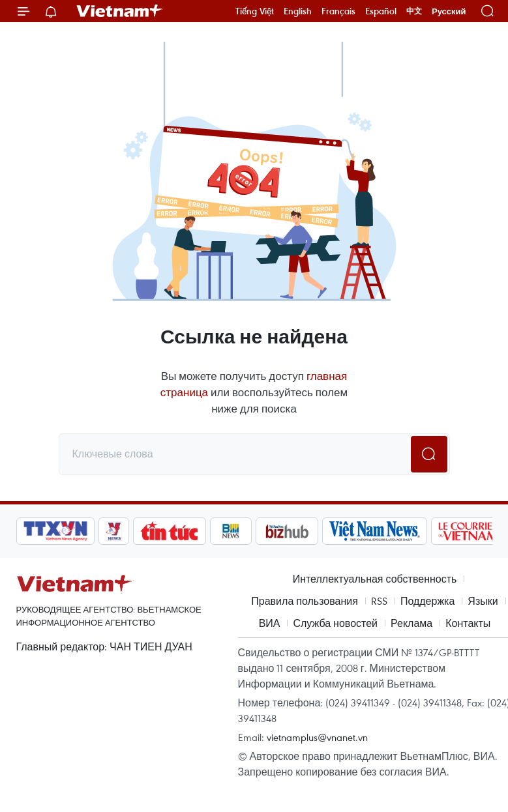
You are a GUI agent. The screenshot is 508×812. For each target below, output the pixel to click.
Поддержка (427, 601)
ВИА (270, 623)
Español (381, 11)
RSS (379, 601)
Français (338, 11)
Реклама (411, 623)
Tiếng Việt (255, 11)
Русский (449, 11)
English (298, 11)
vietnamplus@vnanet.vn (317, 737)
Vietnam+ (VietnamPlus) (120, 11)
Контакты (468, 623)
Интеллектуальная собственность (375, 579)
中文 (414, 11)
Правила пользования (305, 601)
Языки (483, 601)
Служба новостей (335, 623)
